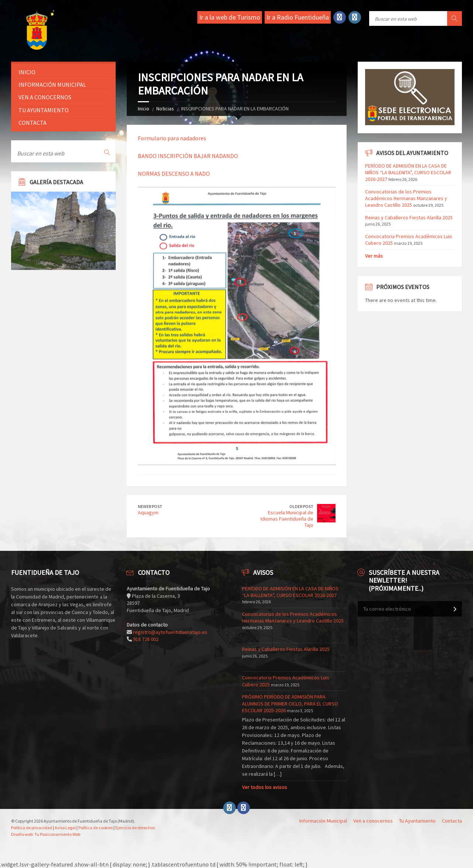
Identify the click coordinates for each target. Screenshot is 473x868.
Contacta (33, 123)
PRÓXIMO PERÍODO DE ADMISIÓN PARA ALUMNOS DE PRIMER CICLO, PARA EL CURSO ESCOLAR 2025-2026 (290, 703)
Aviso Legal (65, 828)
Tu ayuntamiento (44, 110)
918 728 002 (146, 639)
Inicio (144, 109)
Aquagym (148, 512)
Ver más (374, 256)
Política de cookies (96, 828)
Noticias (165, 109)
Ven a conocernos (45, 97)
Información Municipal (52, 85)
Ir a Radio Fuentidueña (298, 17)
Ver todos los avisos (265, 787)
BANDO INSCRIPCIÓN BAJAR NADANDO (188, 156)
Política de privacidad (32, 828)
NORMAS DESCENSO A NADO (174, 174)
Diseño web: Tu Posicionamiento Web (46, 834)
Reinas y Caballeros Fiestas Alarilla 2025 (409, 217)
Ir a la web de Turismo (230, 17)
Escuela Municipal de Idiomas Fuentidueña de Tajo (287, 519)
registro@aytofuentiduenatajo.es (170, 632)
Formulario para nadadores (172, 138)
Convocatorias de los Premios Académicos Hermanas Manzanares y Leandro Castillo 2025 (406, 198)
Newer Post (150, 506)
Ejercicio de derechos (135, 828)
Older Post (301, 506)
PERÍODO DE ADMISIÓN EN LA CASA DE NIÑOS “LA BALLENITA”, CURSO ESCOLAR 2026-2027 (408, 172)
